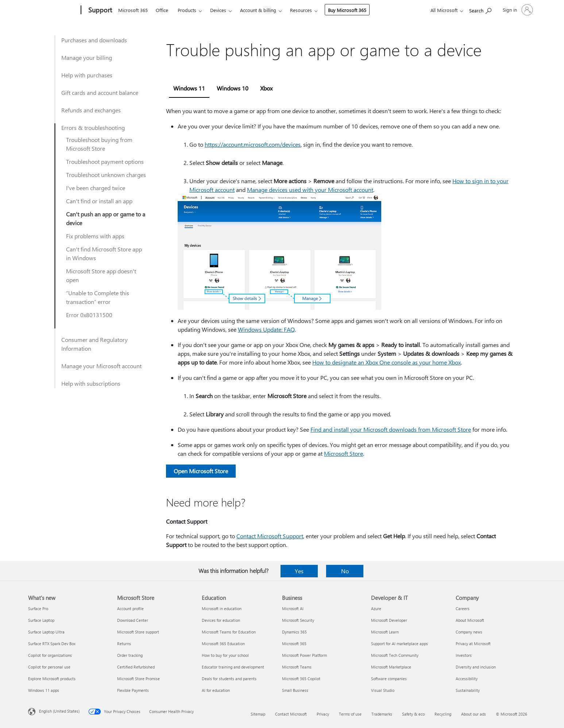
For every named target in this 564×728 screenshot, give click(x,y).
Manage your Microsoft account (101, 366)
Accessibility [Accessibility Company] (467, 679)
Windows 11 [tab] (189, 88)
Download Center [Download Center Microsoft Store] (133, 620)
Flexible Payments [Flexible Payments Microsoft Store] (133, 690)
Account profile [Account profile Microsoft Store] (130, 608)
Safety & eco (413, 714)
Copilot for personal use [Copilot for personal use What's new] (49, 667)
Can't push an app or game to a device (106, 218)
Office (162, 10)
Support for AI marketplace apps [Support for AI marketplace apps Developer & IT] (399, 644)
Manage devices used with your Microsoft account (310, 190)
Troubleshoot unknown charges (106, 175)
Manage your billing (87, 57)
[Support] (99, 10)
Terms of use (350, 714)
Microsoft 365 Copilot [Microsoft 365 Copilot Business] (301, 679)
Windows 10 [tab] (233, 88)
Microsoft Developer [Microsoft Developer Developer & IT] (389, 620)
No (345, 571)
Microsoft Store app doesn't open (101, 275)
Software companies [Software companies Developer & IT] (389, 679)
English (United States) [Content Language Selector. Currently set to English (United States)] (59, 711)
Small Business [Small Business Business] (295, 690)
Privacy (323, 714)
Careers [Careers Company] (463, 608)
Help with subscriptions (91, 383)
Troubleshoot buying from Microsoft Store (99, 144)
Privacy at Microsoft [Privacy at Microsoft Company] (473, 644)
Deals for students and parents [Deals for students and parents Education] (229, 679)
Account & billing (258, 10)
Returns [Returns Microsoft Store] (124, 644)
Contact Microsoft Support (270, 536)
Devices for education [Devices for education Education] (221, 620)
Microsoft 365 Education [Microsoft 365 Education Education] (223, 644)
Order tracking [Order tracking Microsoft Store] (130, 655)
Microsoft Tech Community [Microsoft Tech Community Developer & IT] (395, 655)
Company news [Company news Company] (469, 632)
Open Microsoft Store (201, 471)
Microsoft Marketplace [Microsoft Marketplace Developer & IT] (391, 667)
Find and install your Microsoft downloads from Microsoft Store (391, 429)
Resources (301, 10)
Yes (299, 571)
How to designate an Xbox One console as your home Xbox (387, 362)
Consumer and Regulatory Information (94, 344)
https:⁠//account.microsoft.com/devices (253, 144)
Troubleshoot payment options (105, 161)
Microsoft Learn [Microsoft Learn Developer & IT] (385, 632)
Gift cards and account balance (100, 93)
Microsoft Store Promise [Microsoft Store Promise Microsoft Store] (138, 679)
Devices (218, 10)
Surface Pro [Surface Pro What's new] (38, 608)
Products (187, 10)
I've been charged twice (96, 188)
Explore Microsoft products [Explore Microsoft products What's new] (52, 679)
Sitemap (258, 714)
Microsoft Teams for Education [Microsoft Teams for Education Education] (229, 632)
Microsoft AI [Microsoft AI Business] (293, 608)
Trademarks (382, 714)
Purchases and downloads (94, 40)
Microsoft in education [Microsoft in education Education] (222, 608)
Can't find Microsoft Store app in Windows (104, 253)
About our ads (474, 714)
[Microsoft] (53, 10)
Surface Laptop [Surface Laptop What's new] (41, 620)
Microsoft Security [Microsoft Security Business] (298, 620)
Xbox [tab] (266, 88)
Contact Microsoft (291, 714)
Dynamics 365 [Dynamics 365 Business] (294, 632)
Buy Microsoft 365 (347, 10)
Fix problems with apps (95, 236)
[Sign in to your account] (517, 10)
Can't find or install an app (99, 201)
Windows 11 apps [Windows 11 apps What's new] (44, 690)
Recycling (443, 714)
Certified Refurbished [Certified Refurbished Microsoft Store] (136, 667)
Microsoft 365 (133, 10)
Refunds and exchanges (91, 110)
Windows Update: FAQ (266, 329)
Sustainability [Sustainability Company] (468, 690)
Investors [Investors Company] (464, 655)
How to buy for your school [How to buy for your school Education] (225, 655)
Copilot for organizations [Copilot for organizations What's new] (50, 655)
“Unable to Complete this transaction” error (98, 297)
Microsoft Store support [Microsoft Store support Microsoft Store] (138, 632)
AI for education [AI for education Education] (216, 690)
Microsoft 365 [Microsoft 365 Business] (294, 644)
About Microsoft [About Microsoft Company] (470, 620)
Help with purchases (87, 75)
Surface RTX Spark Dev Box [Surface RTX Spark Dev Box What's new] (52, 644)
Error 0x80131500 (89, 315)
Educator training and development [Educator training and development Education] (233, 667)
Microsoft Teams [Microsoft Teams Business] (297, 667)
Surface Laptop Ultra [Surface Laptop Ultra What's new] (46, 632)
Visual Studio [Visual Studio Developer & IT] (383, 690)
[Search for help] (480, 9)
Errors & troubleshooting (93, 128)
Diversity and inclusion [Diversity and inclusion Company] (476, 667)
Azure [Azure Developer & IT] (376, 608)
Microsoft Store (343, 453)
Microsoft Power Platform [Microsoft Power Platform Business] (304, 655)
